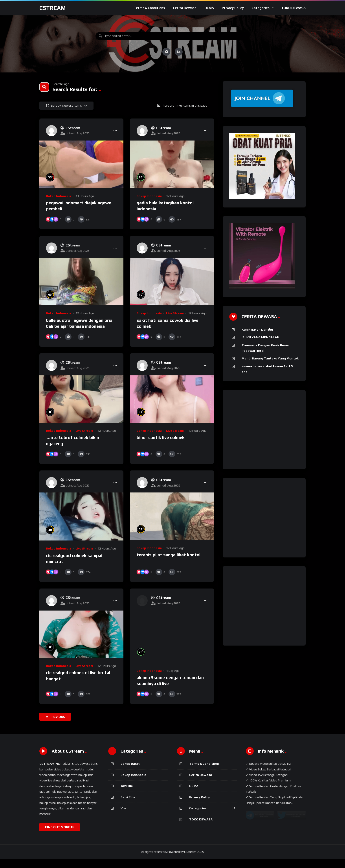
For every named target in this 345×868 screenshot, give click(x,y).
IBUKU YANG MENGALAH (260, 337)
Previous (55, 726)
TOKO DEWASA (294, 8)
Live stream (175, 313)
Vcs (123, 817)
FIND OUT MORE (60, 836)
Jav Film (127, 795)
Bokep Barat (130, 773)
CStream (53, 8)
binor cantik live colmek (161, 442)
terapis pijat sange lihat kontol (169, 564)
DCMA (209, 8)
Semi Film (128, 806)
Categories (261, 8)
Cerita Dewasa (185, 8)
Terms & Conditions (149, 8)
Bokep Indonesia (59, 196)
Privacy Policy (233, 8)
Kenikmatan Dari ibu (257, 329)
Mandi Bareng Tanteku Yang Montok (270, 358)
